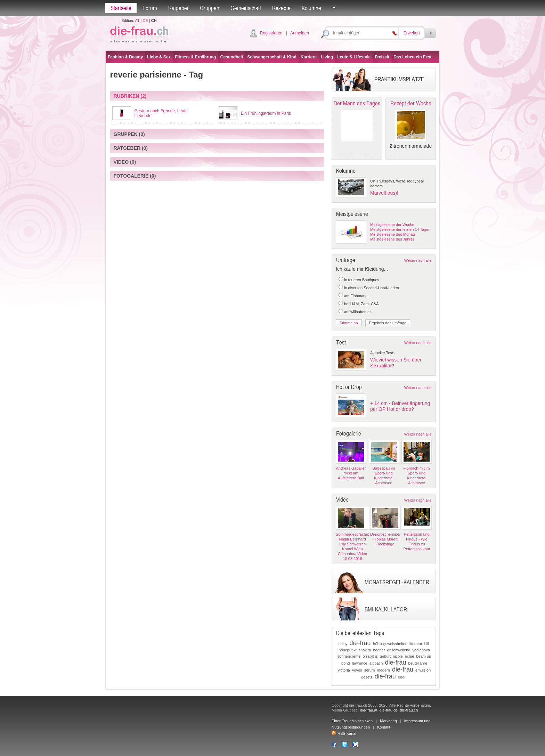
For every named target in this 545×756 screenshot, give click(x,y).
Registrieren (271, 33)
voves (357, 670)
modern (383, 670)
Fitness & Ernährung (195, 57)
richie (409, 656)
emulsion (423, 670)
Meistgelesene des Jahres (392, 239)
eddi (402, 677)
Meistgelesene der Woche (392, 225)
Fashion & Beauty (125, 57)
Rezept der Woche (411, 103)
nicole (398, 656)
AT (137, 21)
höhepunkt (347, 650)
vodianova (421, 650)
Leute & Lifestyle (354, 57)
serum (370, 670)
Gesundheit (231, 57)
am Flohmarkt (356, 296)
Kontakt (384, 727)
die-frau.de (389, 710)
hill (427, 644)
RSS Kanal (344, 733)
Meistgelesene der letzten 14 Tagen (400, 229)
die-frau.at (369, 710)
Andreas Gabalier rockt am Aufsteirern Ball (351, 473)
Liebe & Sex (159, 57)
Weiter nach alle (418, 260)
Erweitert (412, 33)
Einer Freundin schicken (352, 721)
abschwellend (399, 650)
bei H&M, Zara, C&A (361, 304)
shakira (365, 650)
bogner (379, 650)
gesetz (367, 677)
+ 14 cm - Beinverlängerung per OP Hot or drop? (400, 406)
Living (327, 57)
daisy (343, 644)
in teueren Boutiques (362, 280)
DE (145, 21)
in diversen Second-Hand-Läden (372, 288)
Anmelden (300, 33)
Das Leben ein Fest (412, 57)
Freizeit (382, 57)
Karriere (309, 57)
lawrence (360, 663)
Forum (150, 8)
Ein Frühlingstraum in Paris (266, 113)
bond (345, 663)
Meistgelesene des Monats (393, 234)
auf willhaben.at (357, 312)
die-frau (360, 643)
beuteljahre (418, 663)
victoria (344, 670)
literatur (416, 644)
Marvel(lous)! (384, 193)
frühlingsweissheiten (390, 644)
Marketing (388, 721)
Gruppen (210, 8)
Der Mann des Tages (357, 103)
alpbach (376, 663)
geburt (385, 656)
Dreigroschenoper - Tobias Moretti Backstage (385, 539)
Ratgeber (178, 8)
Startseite (121, 8)
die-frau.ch (409, 710)
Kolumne (311, 8)
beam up (424, 656)
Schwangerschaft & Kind (272, 57)
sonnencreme (349, 656)
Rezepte (281, 8)
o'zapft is (370, 656)
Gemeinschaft (246, 8)
